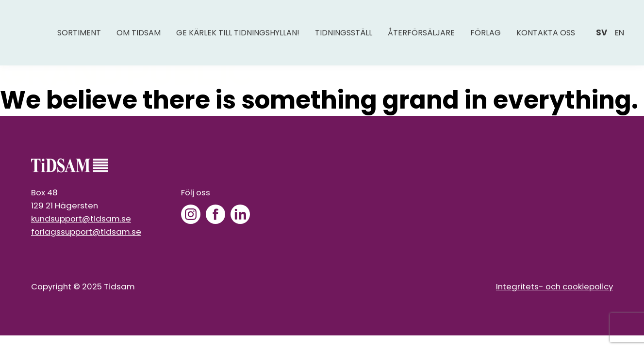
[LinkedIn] (240, 214)
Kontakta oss (546, 33)
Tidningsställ (344, 33)
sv (602, 32)
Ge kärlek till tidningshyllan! (238, 33)
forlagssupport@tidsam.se (86, 232)
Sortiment (79, 33)
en (619, 32)
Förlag (486, 33)
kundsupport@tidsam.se (81, 219)
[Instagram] (191, 214)
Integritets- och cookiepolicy (554, 286)
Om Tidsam (139, 33)
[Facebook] (215, 214)
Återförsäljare (421, 33)
